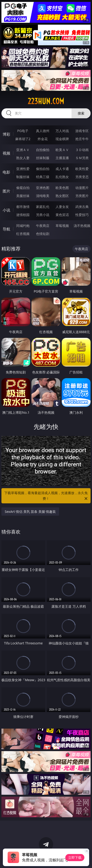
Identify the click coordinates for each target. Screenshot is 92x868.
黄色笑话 (62, 215)
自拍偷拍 (43, 150)
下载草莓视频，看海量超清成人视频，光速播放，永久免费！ (46, 496)
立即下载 (75, 857)
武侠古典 (82, 207)
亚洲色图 (43, 188)
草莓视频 (62, 226)
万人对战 (62, 131)
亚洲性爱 (23, 169)
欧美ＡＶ (62, 150)
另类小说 (43, 215)
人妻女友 (62, 207)
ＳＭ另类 (82, 158)
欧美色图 (62, 188)
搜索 (81, 113)
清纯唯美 (43, 196)
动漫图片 (82, 188)
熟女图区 (62, 196)
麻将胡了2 (23, 139)
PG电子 (23, 131)
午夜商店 (43, 226)
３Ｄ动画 (82, 150)
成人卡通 (62, 169)
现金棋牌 (62, 139)
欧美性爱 (82, 169)
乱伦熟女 (62, 177)
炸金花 (43, 139)
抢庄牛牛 (82, 139)
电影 (6, 172)
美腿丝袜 (23, 196)
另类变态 (82, 177)
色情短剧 (43, 234)
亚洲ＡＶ (23, 150)
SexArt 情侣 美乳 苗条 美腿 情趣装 (30, 512)
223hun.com (46, 101)
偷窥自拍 (23, 188)
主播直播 (62, 158)
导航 (6, 229)
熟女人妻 (23, 158)
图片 (6, 191)
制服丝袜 (23, 177)
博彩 (6, 134)
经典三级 (43, 177)
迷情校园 (23, 215)
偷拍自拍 (43, 169)
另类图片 (82, 196)
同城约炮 (23, 226)
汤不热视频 (82, 226)
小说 (6, 210)
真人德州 (43, 131)
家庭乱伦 (43, 207)
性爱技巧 (82, 215)
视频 (6, 153)
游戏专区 (82, 131)
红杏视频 (23, 234)
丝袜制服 (43, 158)
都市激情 (23, 207)
